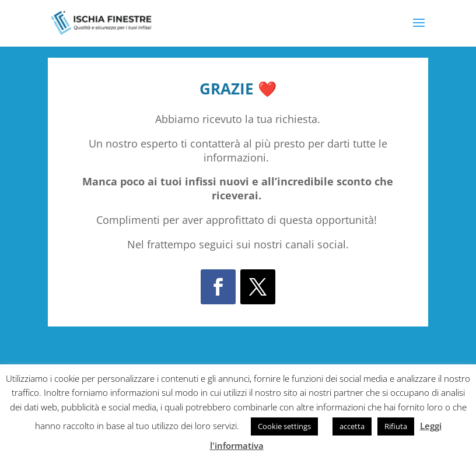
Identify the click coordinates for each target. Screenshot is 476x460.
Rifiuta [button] (396, 426)
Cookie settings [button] (284, 426)
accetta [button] (352, 426)
